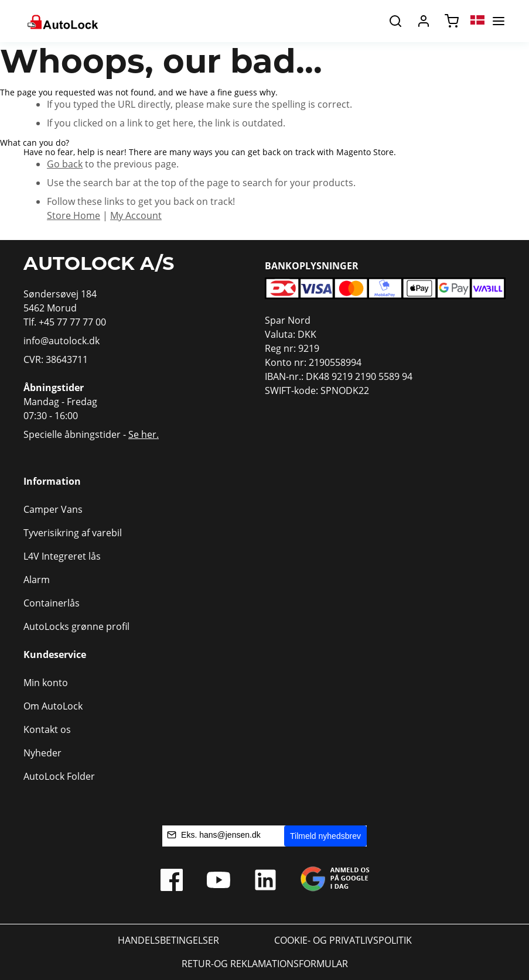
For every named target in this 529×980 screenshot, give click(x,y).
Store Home (74, 215)
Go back (65, 164)
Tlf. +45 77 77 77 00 (65, 322)
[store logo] (62, 21)
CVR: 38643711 (56, 359)
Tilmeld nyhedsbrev (325, 836)
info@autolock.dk (62, 341)
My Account (136, 215)
